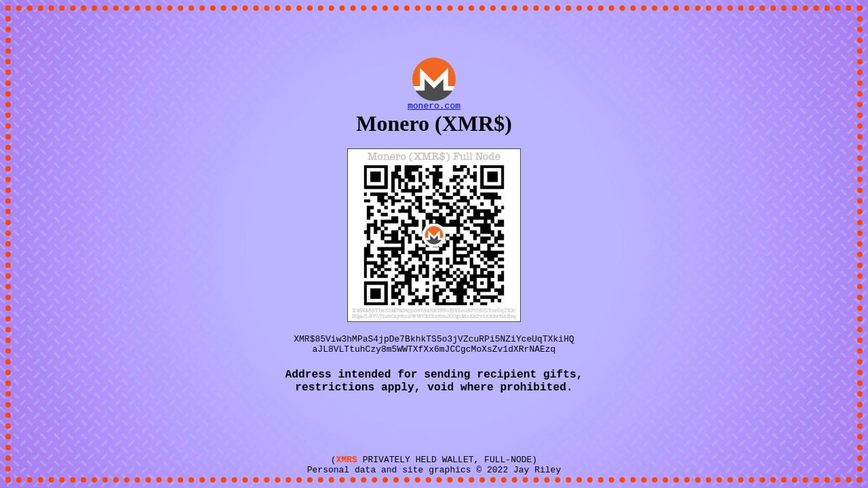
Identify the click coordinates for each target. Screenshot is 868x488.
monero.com (434, 100)
